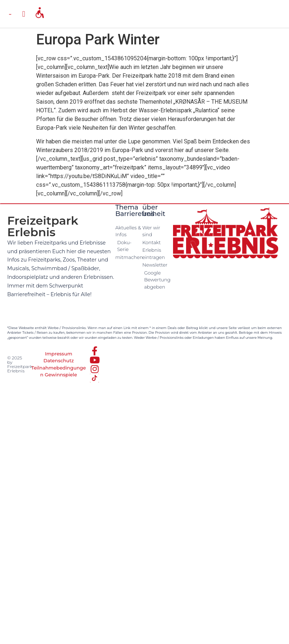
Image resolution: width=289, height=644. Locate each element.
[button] (24, 14)
